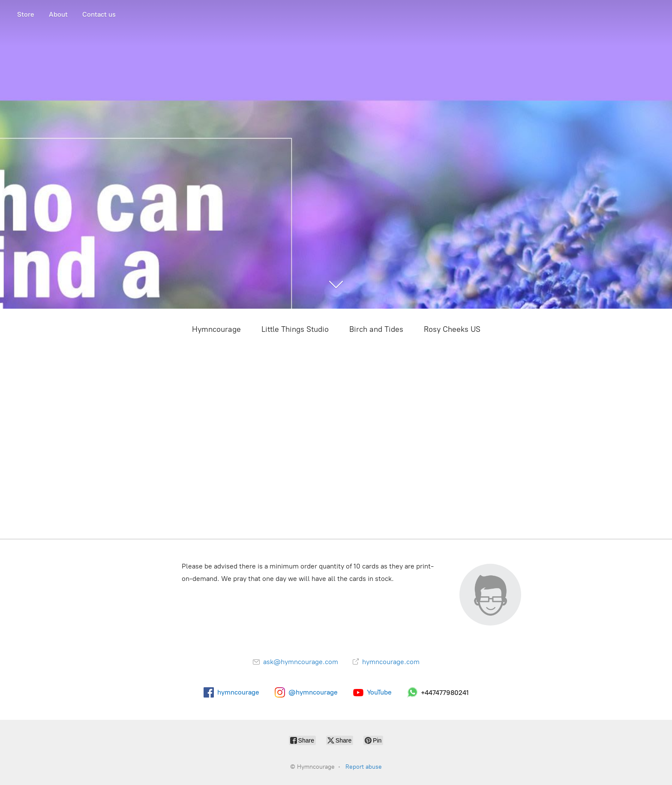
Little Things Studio (295, 329)
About (58, 14)
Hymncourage (216, 329)
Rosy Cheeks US (452, 329)
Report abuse (364, 767)
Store (26, 14)
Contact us (99, 14)
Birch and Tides (376, 329)
